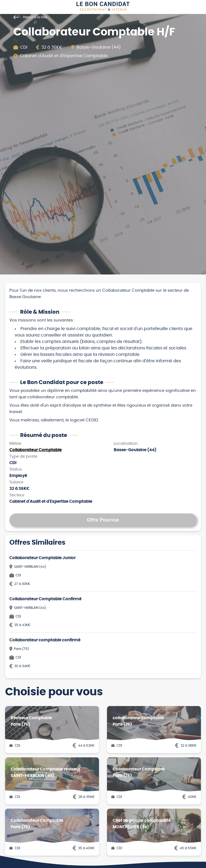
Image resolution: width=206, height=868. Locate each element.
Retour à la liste (30, 17)
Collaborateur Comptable (36, 450)
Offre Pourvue (103, 520)
